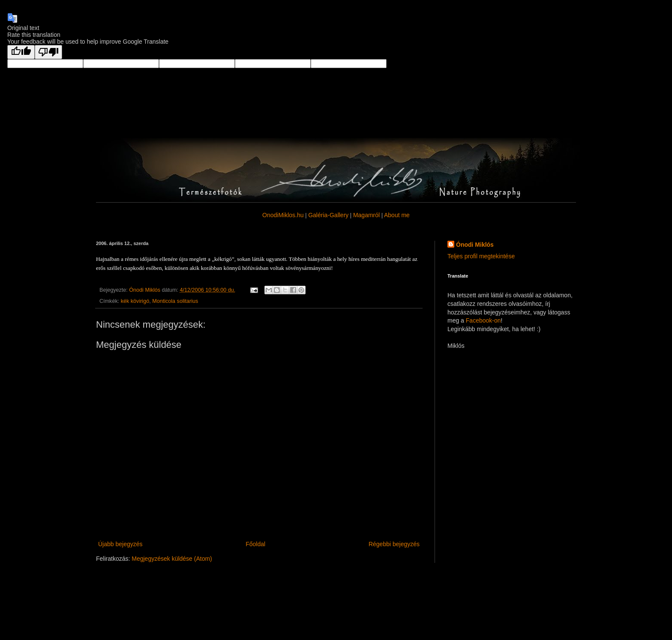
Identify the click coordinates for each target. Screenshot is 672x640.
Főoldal (255, 544)
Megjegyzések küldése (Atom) (172, 559)
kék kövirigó (135, 301)
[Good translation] (21, 52)
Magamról (366, 215)
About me (397, 215)
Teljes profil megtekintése (481, 256)
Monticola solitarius (175, 301)
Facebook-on (483, 320)
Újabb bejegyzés (120, 544)
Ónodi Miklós (475, 245)
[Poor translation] (48, 52)
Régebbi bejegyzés (394, 544)
